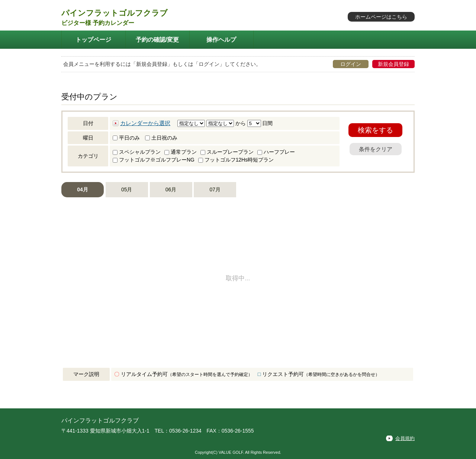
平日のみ (126, 138)
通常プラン (181, 152)
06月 (171, 189)
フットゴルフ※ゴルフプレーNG (154, 160)
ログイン (351, 64)
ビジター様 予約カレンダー (98, 23)
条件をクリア (376, 149)
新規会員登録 (393, 64)
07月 (215, 189)
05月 (127, 189)
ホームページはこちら (381, 17)
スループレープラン (227, 152)
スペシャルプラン (137, 152)
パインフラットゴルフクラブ (115, 13)
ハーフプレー (276, 152)
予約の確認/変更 (157, 39)
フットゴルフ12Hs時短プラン (236, 160)
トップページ (93, 39)
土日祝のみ (161, 138)
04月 (82, 189)
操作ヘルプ (221, 39)
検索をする (375, 130)
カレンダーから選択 (145, 123)
